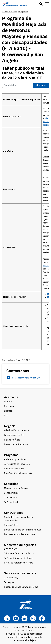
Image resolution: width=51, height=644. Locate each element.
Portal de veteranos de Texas (19, 563)
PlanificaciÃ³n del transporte (18, 473)
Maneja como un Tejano (16, 488)
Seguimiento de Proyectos (17, 464)
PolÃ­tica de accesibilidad (30, 634)
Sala (6, 415)
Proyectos (11, 455)
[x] (7, 618)
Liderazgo (9, 411)
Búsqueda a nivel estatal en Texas (21, 587)
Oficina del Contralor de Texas (19, 553)
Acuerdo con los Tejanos (26, 640)
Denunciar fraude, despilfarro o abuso (23, 530)
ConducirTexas (11, 493)
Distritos (8, 401)
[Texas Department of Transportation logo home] (15, 4)
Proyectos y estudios (14, 469)
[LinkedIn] (24, 618)
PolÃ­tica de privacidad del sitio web (24, 637)
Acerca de (11, 397)
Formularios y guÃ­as (14, 435)
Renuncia (11, 634)
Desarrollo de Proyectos (16, 444)
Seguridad (11, 484)
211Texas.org (11, 578)
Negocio (10, 426)
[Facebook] (42, 618)
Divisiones (9, 406)
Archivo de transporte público (16, 12)
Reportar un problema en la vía (20, 534)
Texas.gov (9, 582)
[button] (41, 4)
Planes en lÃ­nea (12, 440)
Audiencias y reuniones (15, 459)
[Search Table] (18, 85)
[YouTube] (16, 618)
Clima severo (10, 497)
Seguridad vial (11, 502)
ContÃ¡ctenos (14, 513)
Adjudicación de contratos (17, 430)
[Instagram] (33, 618)
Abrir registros (11, 525)
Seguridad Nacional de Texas (18, 558)
